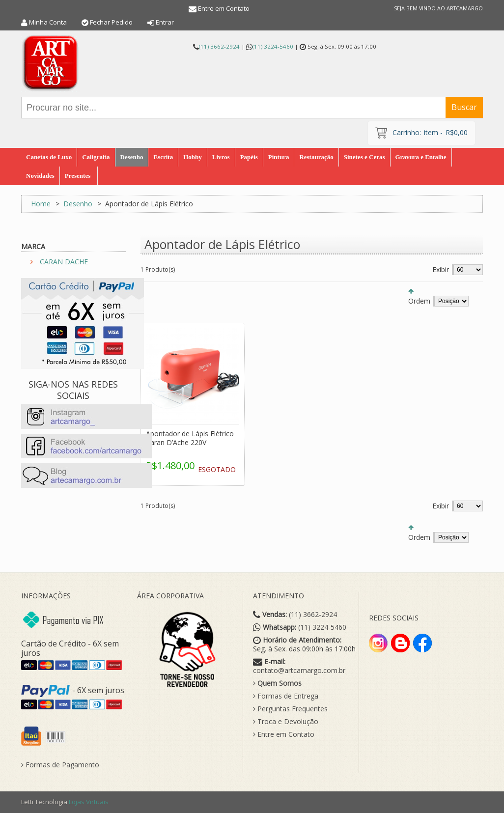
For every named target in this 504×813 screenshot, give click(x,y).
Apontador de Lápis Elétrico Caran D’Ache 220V (190, 438)
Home (41, 204)
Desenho (78, 204)
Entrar (165, 22)
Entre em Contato (224, 8)
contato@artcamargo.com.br (299, 671)
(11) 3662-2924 (219, 46)
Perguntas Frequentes (290, 709)
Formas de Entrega (286, 696)
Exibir (441, 269)
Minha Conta (48, 22)
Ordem (419, 301)
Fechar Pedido (111, 22)
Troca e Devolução (286, 722)
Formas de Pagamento (60, 765)
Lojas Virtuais (89, 802)
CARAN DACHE (64, 262)
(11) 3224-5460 (273, 46)
